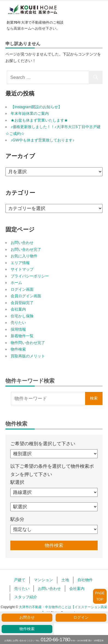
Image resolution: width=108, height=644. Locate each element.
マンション (43, 580)
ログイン (81, 617)
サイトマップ (22, 269)
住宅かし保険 (22, 316)
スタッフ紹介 (26, 597)
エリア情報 (20, 263)
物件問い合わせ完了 (28, 343)
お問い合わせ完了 (26, 249)
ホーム (16, 283)
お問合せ (27, 617)
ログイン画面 (22, 289)
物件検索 (27, 629)
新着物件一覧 (22, 336)
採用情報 (18, 329)
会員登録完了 (22, 303)
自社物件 (85, 580)
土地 (65, 580)
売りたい (18, 323)
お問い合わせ (22, 243)
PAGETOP (100, 596)
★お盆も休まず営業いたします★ (39, 120)
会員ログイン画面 (26, 296)
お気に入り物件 (24, 256)
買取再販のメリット (28, 356)
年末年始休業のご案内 (30, 113)
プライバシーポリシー (30, 276)
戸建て (20, 580)
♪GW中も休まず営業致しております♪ (43, 140)
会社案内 (18, 309)
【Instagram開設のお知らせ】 (36, 107)
